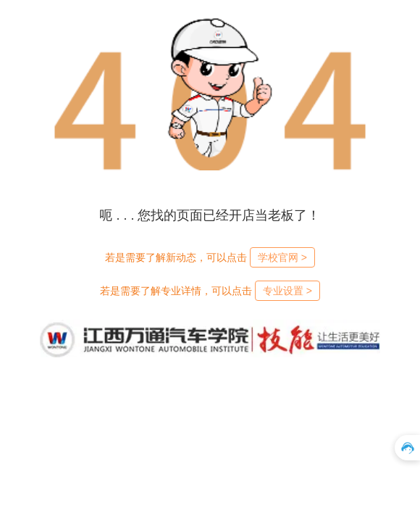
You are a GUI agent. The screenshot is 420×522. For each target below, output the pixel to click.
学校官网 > (282, 257)
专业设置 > (287, 291)
